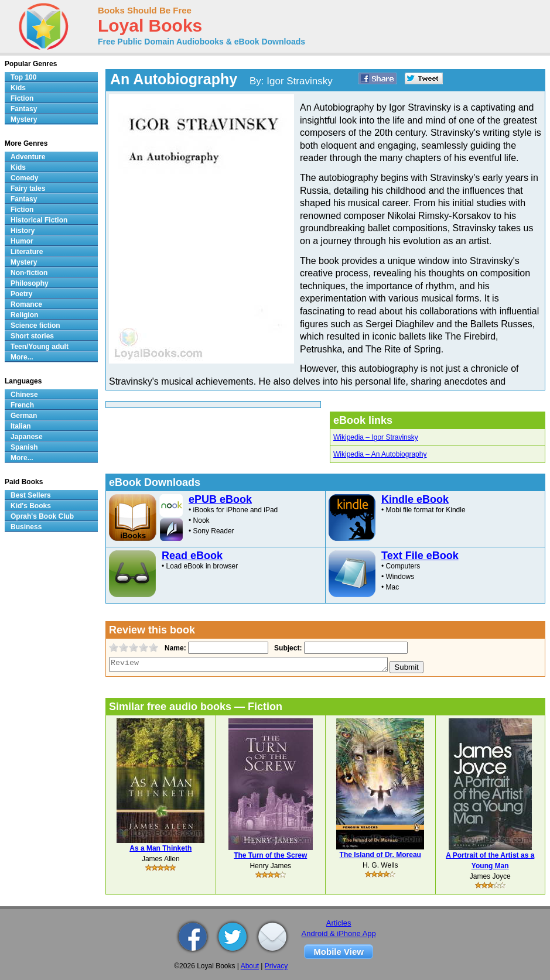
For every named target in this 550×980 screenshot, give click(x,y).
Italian (21, 426)
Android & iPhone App (339, 933)
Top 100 (23, 77)
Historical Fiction (39, 220)
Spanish (24, 447)
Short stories (32, 336)
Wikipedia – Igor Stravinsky (376, 437)
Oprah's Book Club (42, 516)
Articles (339, 923)
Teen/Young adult (40, 347)
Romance (26, 304)
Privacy (276, 966)
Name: (174, 648)
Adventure (28, 157)
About (250, 966)
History (23, 231)
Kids (18, 88)
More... (22, 357)
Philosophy (30, 283)
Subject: (287, 648)
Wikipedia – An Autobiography (380, 454)
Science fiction (35, 325)
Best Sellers (31, 495)
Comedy (24, 178)
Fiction (22, 98)
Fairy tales (28, 189)
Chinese (24, 395)
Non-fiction (29, 273)
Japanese (27, 437)
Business (26, 527)
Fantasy (24, 109)
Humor (22, 241)
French (22, 405)
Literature (27, 252)
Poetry (21, 294)
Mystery (24, 119)
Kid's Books (31, 506)
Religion (24, 315)
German (24, 416)
